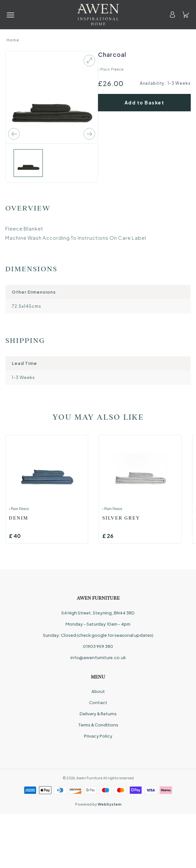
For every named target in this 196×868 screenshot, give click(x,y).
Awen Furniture (89, 778)
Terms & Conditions (98, 725)
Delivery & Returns (98, 714)
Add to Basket (145, 102)
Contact (98, 702)
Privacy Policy (98, 736)
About (98, 691)
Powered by (98, 804)
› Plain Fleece (111, 69)
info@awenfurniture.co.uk (98, 657)
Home (13, 40)
